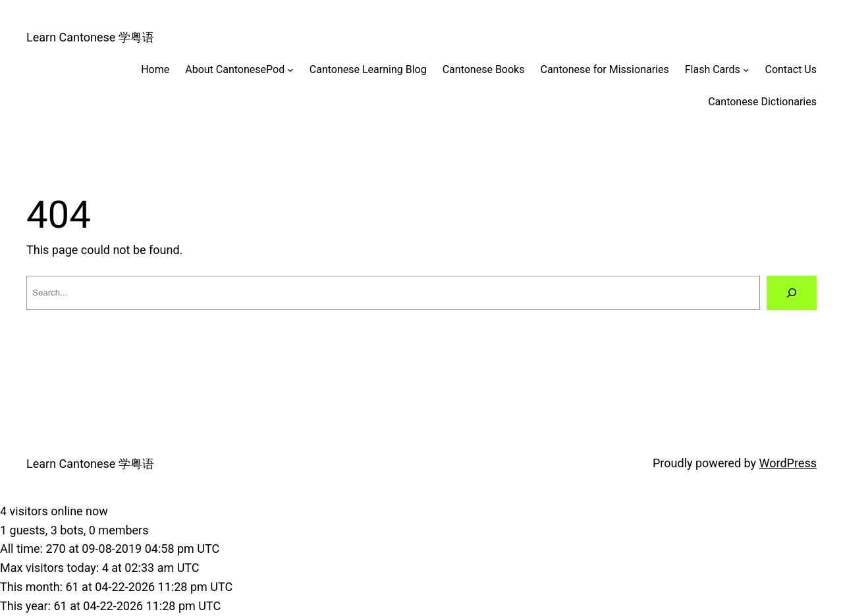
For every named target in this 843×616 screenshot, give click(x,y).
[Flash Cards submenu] (746, 70)
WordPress (788, 463)
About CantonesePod (235, 69)
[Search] (792, 293)
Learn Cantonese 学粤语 (90, 37)
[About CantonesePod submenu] (290, 70)
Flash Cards (713, 69)
